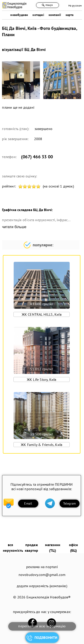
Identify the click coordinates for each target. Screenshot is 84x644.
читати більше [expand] (14, 227)
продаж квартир (31, 548)
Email (28, 503)
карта (70, 15)
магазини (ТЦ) (53, 548)
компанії (55, 15)
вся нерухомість (13, 548)
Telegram (70, 503)
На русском (75, 6)
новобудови (19, 15)
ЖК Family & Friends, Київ (42, 445)
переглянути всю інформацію (42, 626)
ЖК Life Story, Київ (42, 379)
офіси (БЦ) (74, 548)
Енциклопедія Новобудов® (49, 597)
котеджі (38, 15)
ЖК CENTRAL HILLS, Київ (42, 314)
